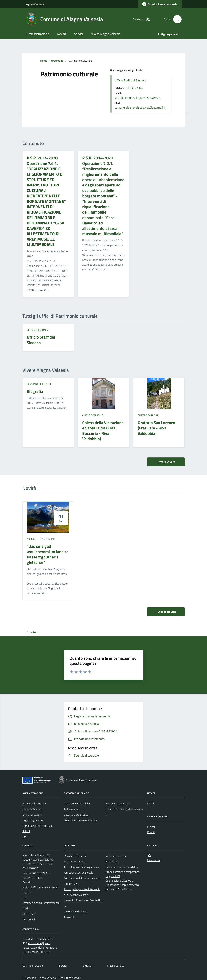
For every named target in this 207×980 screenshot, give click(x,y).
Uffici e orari (29, 914)
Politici (26, 831)
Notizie (31, 539)
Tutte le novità (166, 612)
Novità (62, 34)
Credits (87, 966)
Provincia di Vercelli (75, 856)
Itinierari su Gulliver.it (76, 911)
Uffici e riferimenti (38, 330)
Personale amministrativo (37, 826)
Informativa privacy (117, 856)
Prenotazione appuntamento (122, 885)
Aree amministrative (34, 803)
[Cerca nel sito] (176, 19)
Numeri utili (29, 919)
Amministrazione (38, 34)
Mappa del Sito (116, 966)
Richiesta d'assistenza (118, 889)
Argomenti (57, 61)
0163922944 (135, 88)
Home (44, 61)
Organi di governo (33, 820)
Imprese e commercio (118, 803)
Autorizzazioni (72, 809)
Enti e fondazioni (32, 815)
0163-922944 (42, 873)
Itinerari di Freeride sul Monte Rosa (83, 903)
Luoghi (151, 827)
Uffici (25, 837)
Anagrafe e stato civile (77, 803)
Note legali (112, 861)
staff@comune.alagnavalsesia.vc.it (137, 98)
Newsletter (154, 860)
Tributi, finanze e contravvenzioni (124, 812)
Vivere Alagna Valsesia (106, 34)
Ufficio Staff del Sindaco (130, 80)
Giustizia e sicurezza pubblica (80, 820)
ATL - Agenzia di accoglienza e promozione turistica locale (82, 870)
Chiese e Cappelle (93, 415)
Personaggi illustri (39, 384)
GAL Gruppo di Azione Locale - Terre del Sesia (82, 881)
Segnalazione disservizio (119, 881)
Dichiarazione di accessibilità (122, 867)
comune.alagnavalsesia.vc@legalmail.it (140, 107)
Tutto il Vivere (166, 462)
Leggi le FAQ (113, 876)
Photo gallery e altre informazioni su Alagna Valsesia (82, 892)
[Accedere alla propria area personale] (160, 4)
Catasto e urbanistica (76, 815)
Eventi (151, 832)
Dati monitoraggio (33, 966)
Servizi (79, 34)
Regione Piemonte (35, 4)
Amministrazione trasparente (122, 872)
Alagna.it (69, 917)
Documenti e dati (32, 809)
